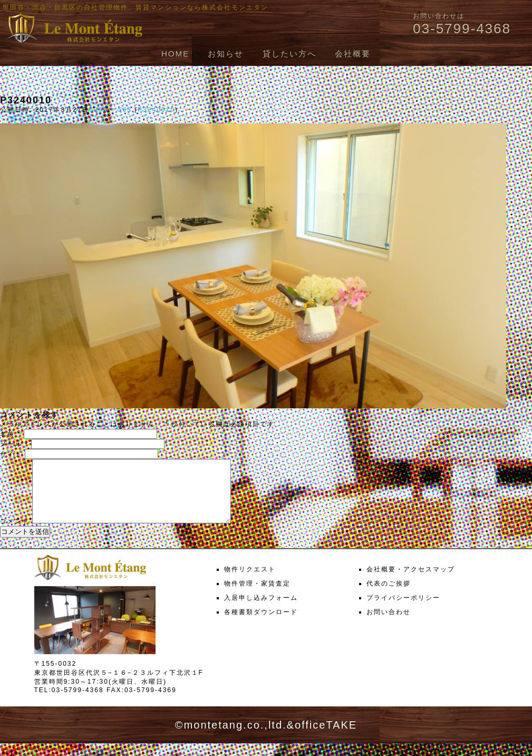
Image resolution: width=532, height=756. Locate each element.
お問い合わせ (389, 625)
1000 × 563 (110, 110)
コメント (15, 534)
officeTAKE (326, 738)
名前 (11, 434)
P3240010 (156, 110)
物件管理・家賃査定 (257, 596)
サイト (11, 454)
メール (14, 444)
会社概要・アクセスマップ (411, 582)
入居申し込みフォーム (261, 610)
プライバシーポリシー (403, 610)
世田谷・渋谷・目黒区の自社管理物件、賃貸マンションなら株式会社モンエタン (136, 7)
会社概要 (353, 54)
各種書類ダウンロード (261, 625)
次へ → (40, 119)
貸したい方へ (289, 54)
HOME (175, 54)
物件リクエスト (250, 582)
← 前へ (12, 119)
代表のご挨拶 (389, 596)
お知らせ (226, 54)
